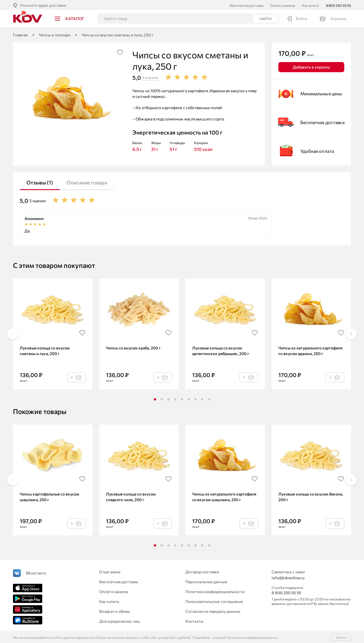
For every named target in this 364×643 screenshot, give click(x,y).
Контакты (194, 620)
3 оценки (150, 76)
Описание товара (87, 181)
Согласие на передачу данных (213, 610)
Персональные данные (206, 581)
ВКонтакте (36, 572)
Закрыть (341, 637)
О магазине (110, 571)
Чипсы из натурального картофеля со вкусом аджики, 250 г (310, 350)
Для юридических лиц (119, 620)
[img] (120, 51)
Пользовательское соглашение (214, 600)
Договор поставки (202, 571)
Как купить (311, 4)
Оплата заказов (283, 4)
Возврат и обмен (115, 610)
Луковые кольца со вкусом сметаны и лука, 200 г (45, 350)
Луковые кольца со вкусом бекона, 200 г (311, 496)
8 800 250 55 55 (339, 4)
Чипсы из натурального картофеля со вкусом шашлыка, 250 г (224, 496)
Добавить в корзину (311, 66)
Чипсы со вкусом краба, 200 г (133, 347)
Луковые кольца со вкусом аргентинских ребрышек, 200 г (221, 350)
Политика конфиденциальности (215, 590)
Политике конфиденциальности (252, 637)
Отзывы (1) (40, 181)
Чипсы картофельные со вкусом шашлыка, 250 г (49, 496)
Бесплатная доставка (247, 4)
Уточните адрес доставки (43, 4)
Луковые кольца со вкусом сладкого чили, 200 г (131, 496)
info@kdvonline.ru (288, 577)
